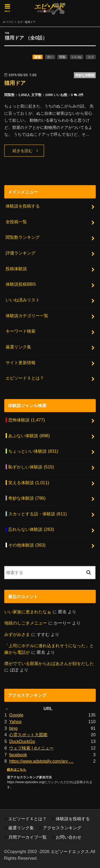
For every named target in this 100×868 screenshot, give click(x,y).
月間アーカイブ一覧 (27, 837)
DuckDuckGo (22, 741)
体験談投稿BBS (21, 284)
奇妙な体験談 (27, 498)
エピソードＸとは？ (25, 378)
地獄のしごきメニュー (26, 623)
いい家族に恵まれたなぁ (28, 612)
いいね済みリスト (23, 300)
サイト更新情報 (21, 363)
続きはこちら (17, 770)
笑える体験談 (29, 483)
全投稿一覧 (16, 222)
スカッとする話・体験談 (37, 514)
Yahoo (15, 722)
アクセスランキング (62, 828)
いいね (77, 57)
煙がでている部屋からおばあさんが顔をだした (49, 663)
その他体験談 (27, 545)
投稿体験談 (16, 269)
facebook (18, 755)
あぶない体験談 (29, 436)
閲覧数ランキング (23, 237)
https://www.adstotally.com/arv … (41, 761)
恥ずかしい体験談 (31, 467)
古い (50, 57)
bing (13, 728)
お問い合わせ (69, 837)
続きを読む (23, 151)
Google (16, 715)
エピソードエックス (70, 851)
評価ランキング (21, 253)
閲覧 (62, 57)
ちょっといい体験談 (33, 451)
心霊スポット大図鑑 (28, 735)
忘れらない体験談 (31, 529)
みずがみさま (17, 634)
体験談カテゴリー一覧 (27, 316)
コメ (91, 57)
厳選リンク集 (18, 347)
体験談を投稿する (23, 206)
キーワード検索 (21, 331)
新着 (38, 57)
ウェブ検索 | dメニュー (31, 748)
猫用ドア (15, 83)
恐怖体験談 (27, 420)
